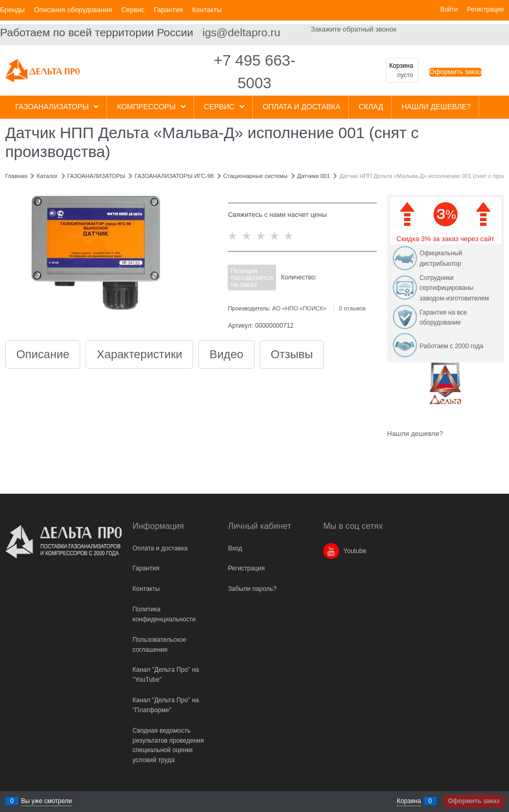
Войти (449, 9)
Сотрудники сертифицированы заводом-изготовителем (454, 288)
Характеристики (139, 355)
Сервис (133, 10)
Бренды (12, 10)
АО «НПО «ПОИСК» (299, 308)
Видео (226, 355)
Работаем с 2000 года (452, 346)
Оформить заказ (455, 72)
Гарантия (168, 10)
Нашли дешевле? (415, 434)
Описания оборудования (73, 10)
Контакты (207, 10)
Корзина (409, 801)
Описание (43, 355)
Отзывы (292, 355)
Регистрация (485, 9)
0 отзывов (352, 308)
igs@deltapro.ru (242, 32)
